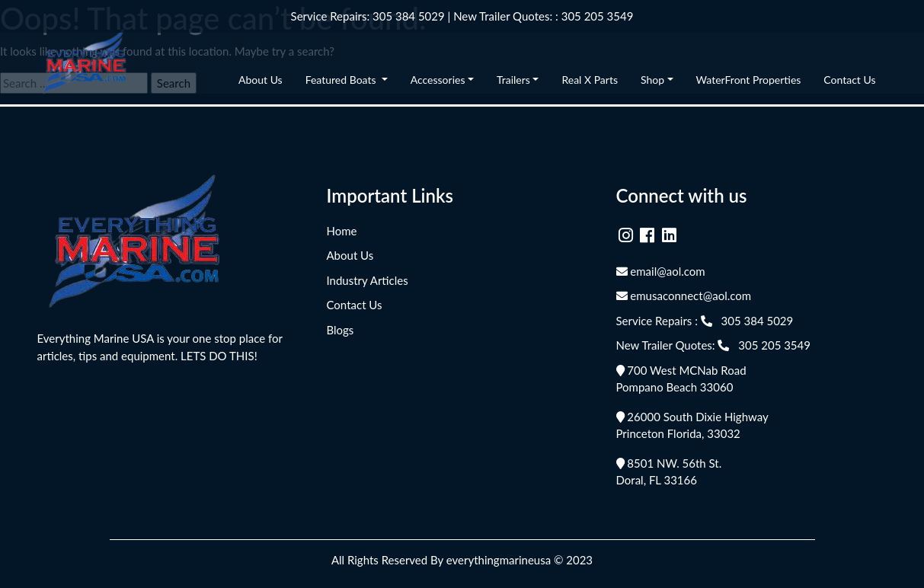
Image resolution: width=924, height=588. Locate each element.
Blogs (341, 330)
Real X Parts (590, 80)
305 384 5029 (409, 16)
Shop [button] (652, 80)
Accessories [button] (438, 80)
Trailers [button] (513, 80)
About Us (261, 80)
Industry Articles (368, 280)
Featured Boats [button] (342, 80)
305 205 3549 (598, 16)
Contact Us (849, 80)
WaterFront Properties (749, 80)
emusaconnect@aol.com (684, 296)
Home (342, 231)
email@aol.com (661, 271)
